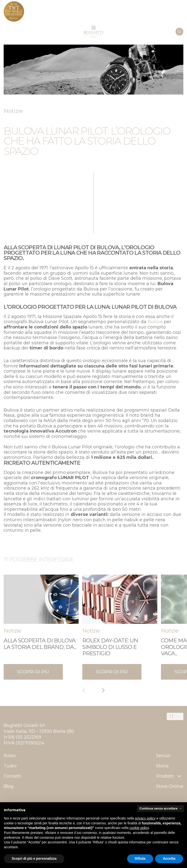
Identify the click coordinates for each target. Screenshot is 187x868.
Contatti (13, 776)
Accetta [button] (169, 858)
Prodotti (169, 776)
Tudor (10, 766)
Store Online (170, 786)
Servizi (163, 756)
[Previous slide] (84, 690)
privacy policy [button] (145, 818)
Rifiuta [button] (140, 858)
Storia (162, 766)
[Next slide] (103, 690)
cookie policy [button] (139, 828)
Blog (9, 786)
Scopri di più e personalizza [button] (34, 858)
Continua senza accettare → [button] (161, 808)
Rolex (10, 756)
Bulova (155, 322)
